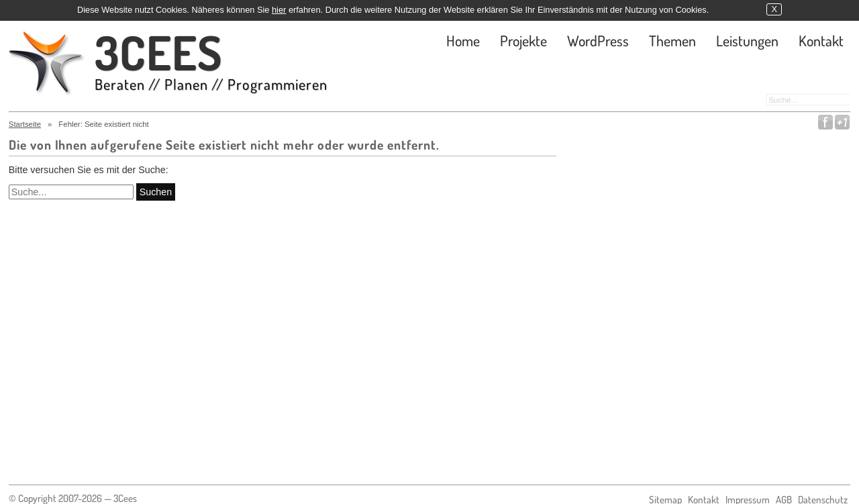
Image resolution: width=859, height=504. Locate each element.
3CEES (211, 63)
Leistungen (747, 41)
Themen (672, 41)
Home (463, 41)
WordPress (598, 41)
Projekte (523, 41)
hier (279, 10)
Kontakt (821, 41)
